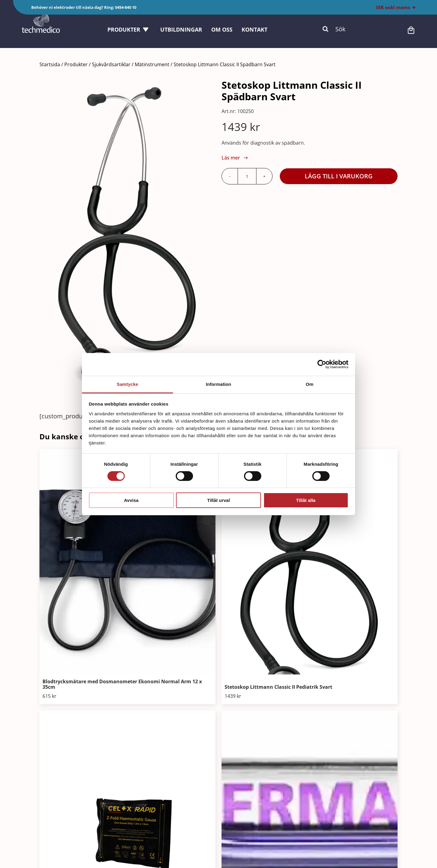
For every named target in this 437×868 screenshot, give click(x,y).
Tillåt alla (306, 500)
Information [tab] (218, 384)
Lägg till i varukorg (339, 176)
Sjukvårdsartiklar (111, 64)
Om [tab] (309, 384)
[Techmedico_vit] (41, 21)
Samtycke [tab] (128, 384)
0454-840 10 (126, 7)
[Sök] (359, 33)
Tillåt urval (219, 500)
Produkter (76, 64)
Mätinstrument (152, 64)
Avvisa (131, 500)
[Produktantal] (247, 176)
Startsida (50, 64)
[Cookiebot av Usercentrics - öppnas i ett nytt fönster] (322, 364)
